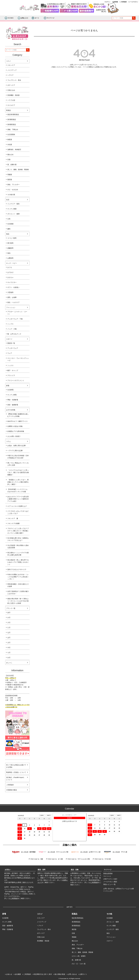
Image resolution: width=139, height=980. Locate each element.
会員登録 (115, 2)
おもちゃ (10, 277)
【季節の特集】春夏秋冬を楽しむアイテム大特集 (18, 415)
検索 (134, 18)
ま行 (9, 642)
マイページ (49, 18)
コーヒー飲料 (12, 238)
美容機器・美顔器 (13, 95)
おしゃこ (9, 663)
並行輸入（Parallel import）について (16, 779)
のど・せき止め (13, 190)
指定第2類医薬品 (13, 114)
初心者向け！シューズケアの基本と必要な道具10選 (18, 554)
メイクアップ (12, 70)
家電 (8, 386)
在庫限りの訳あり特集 (15, 426)
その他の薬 (11, 195)
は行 (9, 637)
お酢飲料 (10, 258)
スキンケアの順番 (13, 523)
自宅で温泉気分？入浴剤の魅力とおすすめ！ (18, 592)
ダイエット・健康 (13, 214)
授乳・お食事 (12, 297)
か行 (9, 617)
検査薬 (10, 139)
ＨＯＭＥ (9, 18)
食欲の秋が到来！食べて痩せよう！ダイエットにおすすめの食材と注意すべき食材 (18, 601)
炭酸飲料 (10, 248)
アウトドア (11, 375)
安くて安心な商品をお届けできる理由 (16, 766)
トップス (10, 324)
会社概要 (18, 974)
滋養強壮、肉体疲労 (14, 149)
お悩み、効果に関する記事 (17, 446)
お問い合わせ (72, 974)
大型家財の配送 (12, 790)
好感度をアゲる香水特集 (16, 431)
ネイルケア (11, 105)
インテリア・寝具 (13, 204)
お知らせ (9, 974)
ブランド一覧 (11, 608)
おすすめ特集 (11, 410)
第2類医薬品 (12, 119)
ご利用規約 (123, 2)
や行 (9, 647)
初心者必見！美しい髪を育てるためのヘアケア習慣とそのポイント (18, 562)
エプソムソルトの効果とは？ (17, 506)
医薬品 (8, 110)
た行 (9, 627)
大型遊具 (10, 292)
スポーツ (9, 339)
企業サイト (83, 974)
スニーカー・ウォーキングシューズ (18, 359)
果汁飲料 (10, 243)
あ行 (9, 612)
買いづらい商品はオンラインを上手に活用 (18, 464)
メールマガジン (134, 2)
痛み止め (10, 155)
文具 (9, 219)
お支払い (8, 870)
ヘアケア (10, 75)
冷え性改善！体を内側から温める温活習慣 (18, 546)
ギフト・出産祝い (13, 287)
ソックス (10, 365)
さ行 (9, 622)
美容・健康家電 (13, 405)
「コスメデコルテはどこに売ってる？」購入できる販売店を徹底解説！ (18, 472)
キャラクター (12, 282)
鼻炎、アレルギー (13, 185)
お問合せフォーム (122, 889)
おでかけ (10, 272)
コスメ (8, 61)
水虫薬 (10, 144)
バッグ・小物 (12, 329)
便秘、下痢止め (13, 129)
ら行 (9, 652)
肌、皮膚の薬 (12, 165)
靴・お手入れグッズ (14, 334)
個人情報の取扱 (60, 974)
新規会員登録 (108, 873)
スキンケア (11, 65)
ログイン (108, 2)
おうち (10, 267)
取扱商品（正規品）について (16, 772)
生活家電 (10, 390)
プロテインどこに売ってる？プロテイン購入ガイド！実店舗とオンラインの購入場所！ (18, 531)
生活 (8, 200)
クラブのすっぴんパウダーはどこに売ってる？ (18, 512)
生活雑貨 (10, 224)
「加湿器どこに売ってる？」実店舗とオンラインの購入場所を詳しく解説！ (18, 482)
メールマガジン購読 (110, 882)
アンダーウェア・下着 (15, 319)
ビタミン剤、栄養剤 (79, 956)
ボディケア (11, 85)
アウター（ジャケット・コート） (17, 313)
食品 (8, 234)
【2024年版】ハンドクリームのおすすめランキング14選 (17, 490)
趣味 (9, 229)
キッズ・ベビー (12, 263)
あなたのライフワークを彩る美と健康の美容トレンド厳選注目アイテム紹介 (18, 499)
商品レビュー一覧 (109, 884)
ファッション (11, 307)
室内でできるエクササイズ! (17, 569)
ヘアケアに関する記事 (15, 451)
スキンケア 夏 (13, 518)
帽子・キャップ (13, 370)
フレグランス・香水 (14, 80)
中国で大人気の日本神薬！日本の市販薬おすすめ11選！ (18, 457)
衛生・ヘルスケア (13, 302)
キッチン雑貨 (12, 209)
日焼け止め (11, 90)
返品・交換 (75, 870)
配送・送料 (42, 870)
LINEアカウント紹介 (110, 879)
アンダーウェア (13, 348)
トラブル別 (11, 100)
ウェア (10, 353)
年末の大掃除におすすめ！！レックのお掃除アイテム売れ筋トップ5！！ (18, 577)
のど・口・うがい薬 (79, 964)
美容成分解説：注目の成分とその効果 (18, 585)
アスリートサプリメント (16, 380)
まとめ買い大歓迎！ (14, 436)
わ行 (9, 658)
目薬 (9, 160)
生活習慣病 (11, 134)
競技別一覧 (11, 343)
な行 (9, 632)
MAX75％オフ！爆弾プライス (17, 421)
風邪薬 (10, 180)
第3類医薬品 (12, 124)
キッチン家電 (12, 395)
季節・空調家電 (13, 400)
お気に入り (23, 18)
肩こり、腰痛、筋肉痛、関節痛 (18, 170)
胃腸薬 (10, 175)
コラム (8, 441)
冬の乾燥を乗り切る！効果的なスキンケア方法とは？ (18, 539)
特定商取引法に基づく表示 (43, 974)
